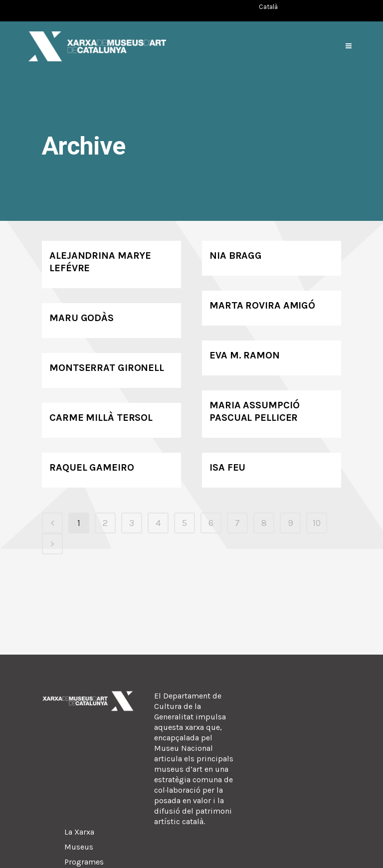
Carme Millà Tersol (101, 418)
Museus (79, 847)
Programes (84, 862)
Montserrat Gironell (107, 368)
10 (317, 523)
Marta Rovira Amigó (262, 305)
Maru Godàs (82, 318)
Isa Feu (227, 467)
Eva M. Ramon (245, 355)
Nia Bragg (236, 256)
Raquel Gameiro (92, 467)
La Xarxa (79, 832)
